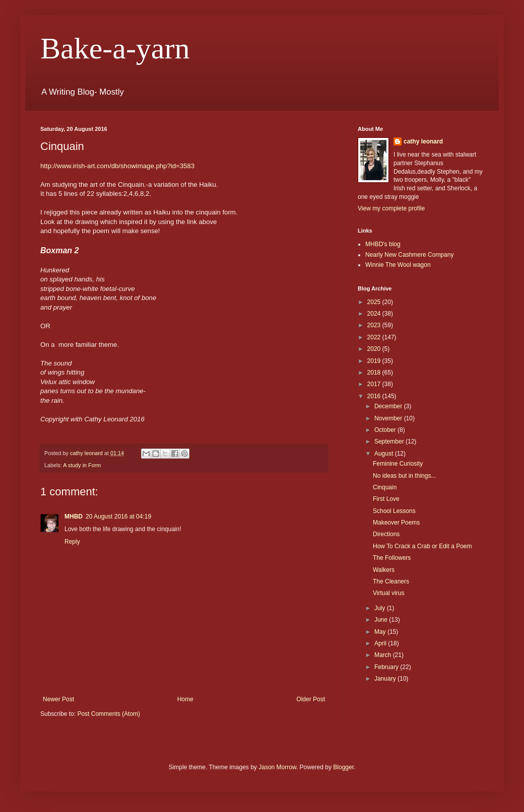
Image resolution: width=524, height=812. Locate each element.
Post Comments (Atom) (109, 714)
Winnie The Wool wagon (398, 265)
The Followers (392, 558)
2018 (375, 373)
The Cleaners (391, 581)
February (387, 667)
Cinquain (385, 487)
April (381, 643)
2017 (375, 384)
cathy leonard (423, 141)
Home (185, 699)
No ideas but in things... (404, 476)
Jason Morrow (277, 767)
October (386, 430)
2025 (375, 302)
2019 (375, 361)
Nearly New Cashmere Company (409, 255)
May (381, 632)
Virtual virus (388, 593)
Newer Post (58, 699)
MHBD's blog (383, 244)
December (389, 406)
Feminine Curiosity (398, 464)
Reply (72, 542)
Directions (386, 534)
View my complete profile (391, 208)
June (382, 620)
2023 (375, 325)
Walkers (384, 570)
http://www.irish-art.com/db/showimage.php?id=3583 (117, 166)
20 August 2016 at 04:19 (118, 516)
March (384, 655)
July (381, 608)
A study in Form (82, 465)
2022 (375, 337)
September (390, 441)
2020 (375, 349)
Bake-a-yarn (115, 48)
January (386, 679)
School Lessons (394, 511)
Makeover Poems (396, 523)
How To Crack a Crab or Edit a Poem (422, 546)
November (389, 418)
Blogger (343, 767)
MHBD (74, 516)
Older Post (311, 699)
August (385, 454)
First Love (386, 499)
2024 (375, 314)
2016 (375, 396)
